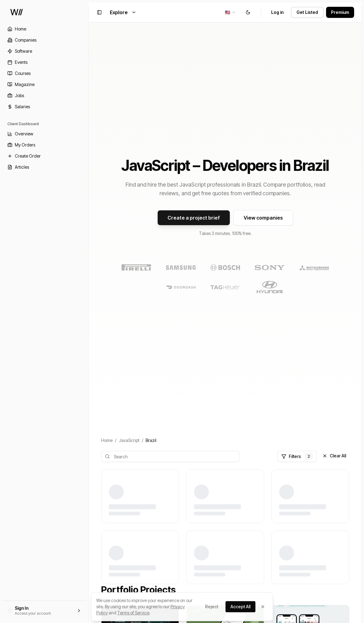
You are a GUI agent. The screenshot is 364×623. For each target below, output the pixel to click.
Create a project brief (194, 218)
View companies (263, 218)
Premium (340, 12)
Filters (297, 456)
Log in (277, 12)
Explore (123, 12)
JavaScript (129, 440)
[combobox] (231, 12)
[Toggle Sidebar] (89, 311)
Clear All (334, 456)
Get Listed (307, 12)
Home (107, 440)
